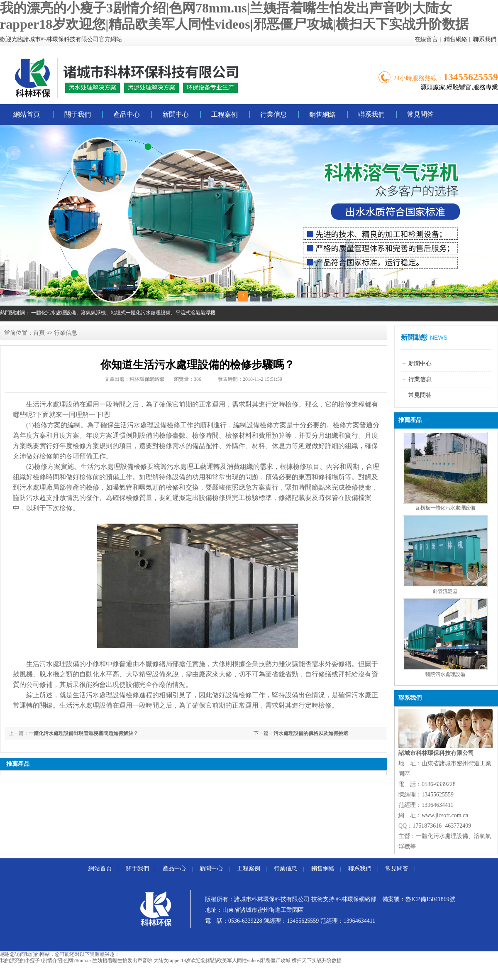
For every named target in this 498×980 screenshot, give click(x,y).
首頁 (39, 333)
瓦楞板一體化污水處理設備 (445, 508)
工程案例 (225, 114)
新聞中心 (176, 114)
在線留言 (426, 39)
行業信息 (273, 114)
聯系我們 (485, 39)
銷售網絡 (456, 39)
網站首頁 (27, 114)
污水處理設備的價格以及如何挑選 (311, 733)
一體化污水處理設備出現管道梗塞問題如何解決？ (83, 733)
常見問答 (420, 114)
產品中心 (127, 114)
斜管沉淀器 (445, 591)
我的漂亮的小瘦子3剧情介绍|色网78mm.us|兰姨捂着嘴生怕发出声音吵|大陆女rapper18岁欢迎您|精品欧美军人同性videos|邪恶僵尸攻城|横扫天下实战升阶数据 (171, 960)
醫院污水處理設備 (445, 674)
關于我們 (78, 114)
